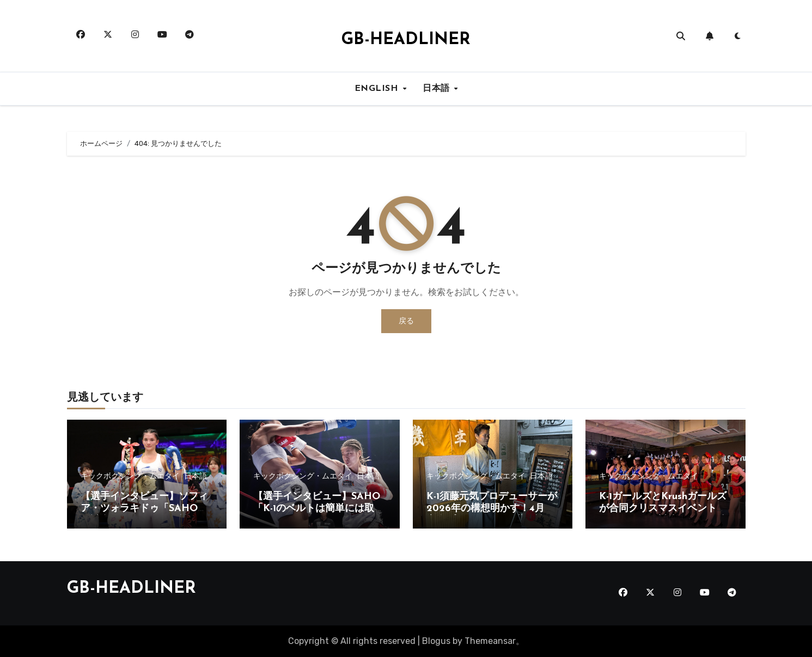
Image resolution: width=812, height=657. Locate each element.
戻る (406, 321)
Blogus (436, 641)
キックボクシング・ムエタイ (130, 476)
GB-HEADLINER (406, 40)
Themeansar (490, 641)
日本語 (438, 89)
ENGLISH (378, 89)
